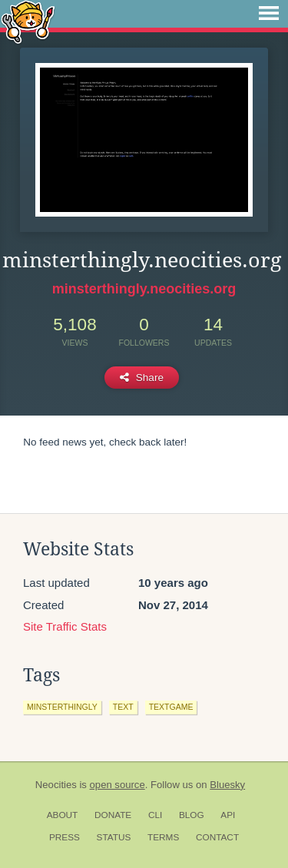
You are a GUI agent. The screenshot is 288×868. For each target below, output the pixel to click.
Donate (113, 815)
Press (65, 837)
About (63, 815)
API (228, 815)
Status (114, 837)
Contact (217, 837)
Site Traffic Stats (65, 626)
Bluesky (227, 785)
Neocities (56, 785)
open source (118, 785)
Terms (163, 837)
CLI (155, 815)
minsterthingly (62, 707)
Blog (192, 815)
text (123, 707)
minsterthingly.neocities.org (144, 289)
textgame (171, 707)
